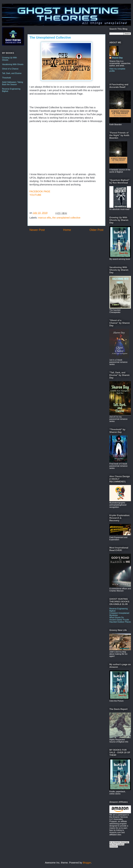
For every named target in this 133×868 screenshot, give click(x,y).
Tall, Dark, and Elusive (12, 73)
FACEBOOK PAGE (40, 191)
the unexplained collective (66, 218)
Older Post (96, 230)
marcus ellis (45, 218)
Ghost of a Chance (10, 69)
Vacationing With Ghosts (13, 64)
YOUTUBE (35, 195)
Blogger (87, 863)
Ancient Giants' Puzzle (119, 620)
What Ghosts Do (117, 617)
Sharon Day (117, 58)
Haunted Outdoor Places (120, 622)
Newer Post (37, 230)
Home (67, 230)
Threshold (6, 78)
